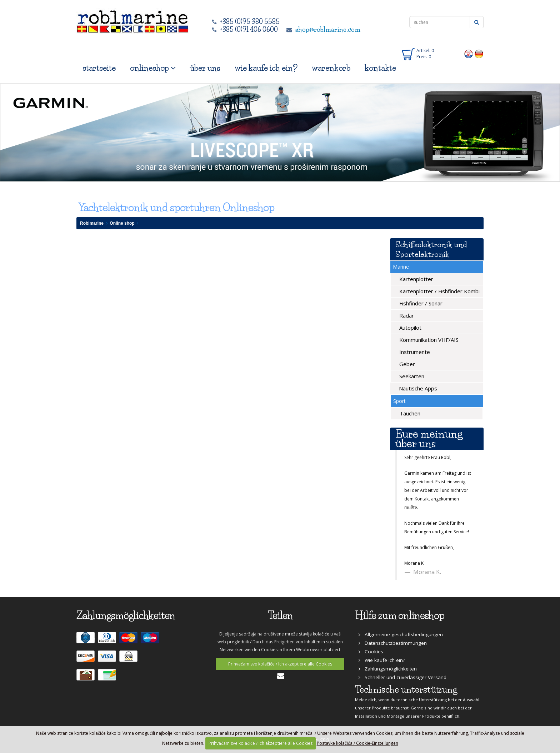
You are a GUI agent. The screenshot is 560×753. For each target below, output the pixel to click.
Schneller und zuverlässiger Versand (402, 677)
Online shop (122, 223)
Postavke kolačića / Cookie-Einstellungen (357, 743)
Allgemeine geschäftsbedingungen (401, 634)
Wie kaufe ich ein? (382, 660)
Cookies (371, 652)
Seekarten (411, 376)
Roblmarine (92, 223)
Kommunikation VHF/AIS (428, 340)
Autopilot (410, 328)
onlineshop (153, 68)
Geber (406, 364)
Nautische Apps (417, 388)
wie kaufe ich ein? (266, 68)
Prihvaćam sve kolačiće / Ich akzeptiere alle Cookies (280, 664)
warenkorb (331, 68)
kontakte (380, 68)
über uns (205, 68)
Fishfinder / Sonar (420, 303)
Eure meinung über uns (429, 439)
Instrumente (414, 352)
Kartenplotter (416, 279)
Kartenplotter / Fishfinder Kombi (439, 291)
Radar (406, 315)
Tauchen (409, 413)
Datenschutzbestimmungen (393, 643)
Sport (399, 401)
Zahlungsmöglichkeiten (388, 669)
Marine (401, 267)
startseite (99, 68)
